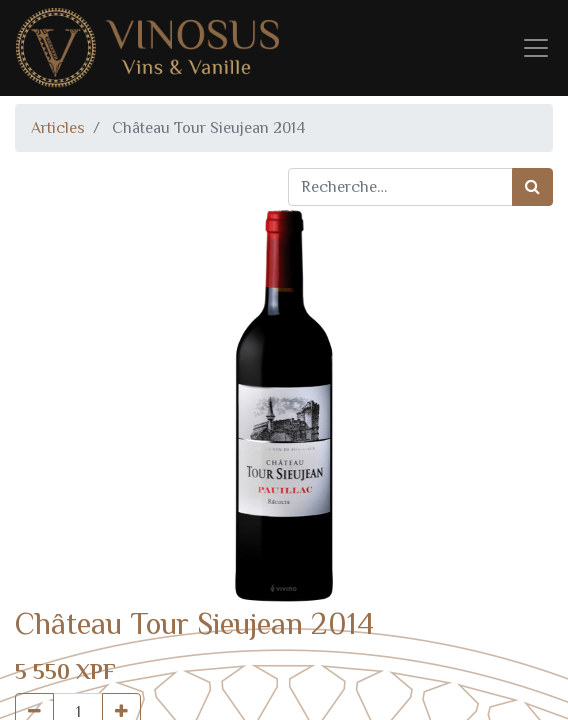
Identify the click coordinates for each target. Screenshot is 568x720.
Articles (58, 128)
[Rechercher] (532, 187)
